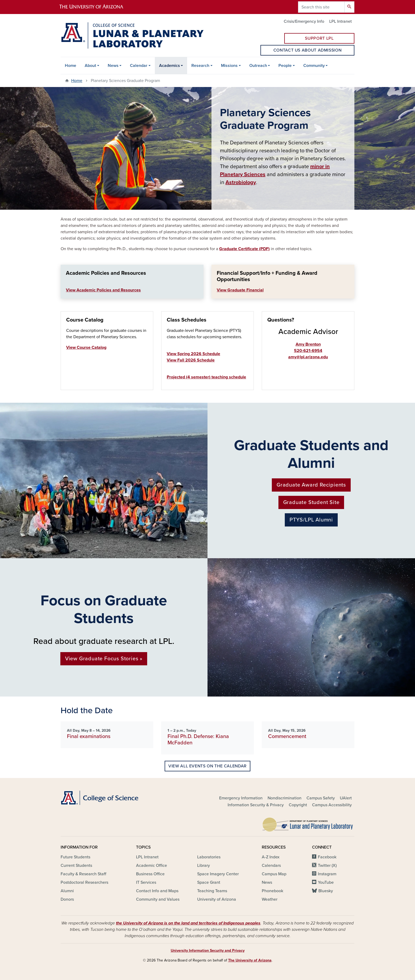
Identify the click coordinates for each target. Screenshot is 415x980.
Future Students (75, 857)
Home (71, 66)
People (285, 66)
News (113, 66)
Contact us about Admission (308, 50)
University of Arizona (217, 899)
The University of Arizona (250, 960)
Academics (170, 66)
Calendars (271, 865)
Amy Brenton (308, 344)
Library (204, 865)
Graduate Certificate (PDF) (244, 249)
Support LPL (319, 38)
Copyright (298, 805)
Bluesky (326, 891)
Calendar (139, 66)
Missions (229, 66)
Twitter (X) (327, 865)
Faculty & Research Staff (83, 874)
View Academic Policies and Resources (103, 290)
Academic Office (152, 865)
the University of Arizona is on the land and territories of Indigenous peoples (188, 923)
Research (200, 66)
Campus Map (274, 874)
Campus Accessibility (332, 805)
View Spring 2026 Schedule (193, 354)
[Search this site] (321, 7)
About (90, 66)
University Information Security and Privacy (208, 951)
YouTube (326, 882)
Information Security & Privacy (256, 805)
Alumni (67, 891)
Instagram (327, 874)
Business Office (150, 874)
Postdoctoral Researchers (84, 882)
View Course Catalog (86, 347)
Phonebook (272, 891)
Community (314, 66)
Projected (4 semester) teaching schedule (206, 377)
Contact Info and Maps (157, 891)
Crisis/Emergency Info (304, 21)
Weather (270, 899)
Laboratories (209, 857)
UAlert (346, 798)
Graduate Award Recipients (311, 485)
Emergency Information (241, 798)
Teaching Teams (212, 891)
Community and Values (158, 899)
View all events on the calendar (207, 766)
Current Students (76, 865)
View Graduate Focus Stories (102, 659)
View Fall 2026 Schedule (191, 360)
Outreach (258, 66)
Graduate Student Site (311, 502)
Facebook (327, 857)
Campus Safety (321, 798)
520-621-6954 (308, 351)
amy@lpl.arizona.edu (308, 357)
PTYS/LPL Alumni (311, 520)
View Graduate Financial (240, 290)
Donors (67, 899)
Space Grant (209, 882)
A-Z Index (271, 857)
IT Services (146, 882)
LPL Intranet (340, 21)
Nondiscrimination (285, 798)
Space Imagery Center (218, 874)
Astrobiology (241, 182)
